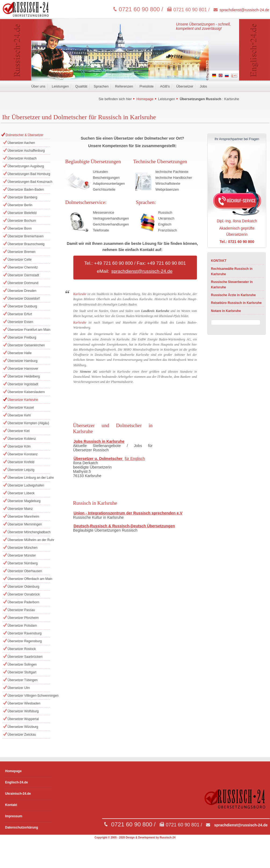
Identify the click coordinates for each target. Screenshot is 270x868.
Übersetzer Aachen (21, 143)
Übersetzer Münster (22, 555)
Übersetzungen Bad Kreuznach (29, 182)
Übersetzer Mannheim (23, 517)
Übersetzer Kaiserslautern (26, 392)
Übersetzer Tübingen (23, 680)
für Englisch (135, 459)
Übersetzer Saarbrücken (25, 657)
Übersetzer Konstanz (23, 454)
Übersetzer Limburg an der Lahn (29, 478)
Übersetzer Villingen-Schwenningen (29, 696)
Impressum (14, 816)
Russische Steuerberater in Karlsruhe (232, 285)
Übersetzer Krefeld (21, 462)
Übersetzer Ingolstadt (23, 384)
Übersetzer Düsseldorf (24, 299)
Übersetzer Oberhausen (25, 571)
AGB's (165, 86)
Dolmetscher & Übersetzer (25, 135)
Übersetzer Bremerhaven (26, 236)
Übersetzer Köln (19, 446)
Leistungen (60, 86)
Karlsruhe (232, 99)
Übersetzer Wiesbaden (24, 703)
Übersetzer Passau (21, 610)
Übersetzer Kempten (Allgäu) (28, 423)
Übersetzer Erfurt (20, 314)
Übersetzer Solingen (22, 664)
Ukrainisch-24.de (18, 794)
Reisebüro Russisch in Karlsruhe (236, 303)
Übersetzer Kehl (19, 415)
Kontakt (11, 805)
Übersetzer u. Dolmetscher (99, 459)
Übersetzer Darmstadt (23, 275)
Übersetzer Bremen (21, 252)
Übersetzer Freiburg (22, 337)
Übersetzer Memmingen (25, 524)
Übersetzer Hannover (23, 369)
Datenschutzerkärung (22, 827)
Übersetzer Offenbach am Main (29, 579)
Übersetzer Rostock (22, 649)
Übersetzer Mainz (20, 509)
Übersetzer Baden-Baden (26, 190)
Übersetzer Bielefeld (22, 213)
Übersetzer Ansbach (22, 158)
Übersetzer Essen (20, 322)
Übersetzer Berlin (20, 205)
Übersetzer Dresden (22, 291)
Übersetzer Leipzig (21, 470)
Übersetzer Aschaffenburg (26, 151)
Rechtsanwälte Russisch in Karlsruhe (232, 271)
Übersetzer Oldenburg (23, 587)
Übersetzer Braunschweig (26, 244)
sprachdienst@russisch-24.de (244, 10)
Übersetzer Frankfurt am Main (29, 330)
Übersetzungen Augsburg (26, 166)
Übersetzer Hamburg (22, 361)
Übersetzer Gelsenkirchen (26, 345)
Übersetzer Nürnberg (23, 563)
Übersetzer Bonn (20, 228)
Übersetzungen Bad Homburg (29, 174)
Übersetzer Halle (19, 353)
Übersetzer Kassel (21, 408)
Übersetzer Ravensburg (25, 633)
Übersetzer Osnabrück (24, 594)
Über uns (38, 86)
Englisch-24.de (17, 782)
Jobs (203, 86)
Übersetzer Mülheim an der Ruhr (29, 540)
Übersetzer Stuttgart (22, 672)
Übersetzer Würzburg (23, 727)
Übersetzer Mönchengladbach (29, 532)
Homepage (145, 99)
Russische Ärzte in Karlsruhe (233, 295)
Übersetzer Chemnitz (23, 267)
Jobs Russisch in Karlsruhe (99, 441)
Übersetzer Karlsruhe (23, 400)
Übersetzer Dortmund (23, 283)
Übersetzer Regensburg (25, 641)
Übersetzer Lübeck (21, 493)
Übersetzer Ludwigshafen (26, 485)
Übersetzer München (22, 548)
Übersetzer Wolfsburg (23, 711)
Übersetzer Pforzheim (23, 618)
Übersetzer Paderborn (23, 602)
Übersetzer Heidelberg (24, 376)
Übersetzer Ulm (19, 688)
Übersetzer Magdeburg (24, 501)
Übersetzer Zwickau (22, 735)
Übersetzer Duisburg (22, 306)
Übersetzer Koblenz (22, 439)
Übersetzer (185, 86)
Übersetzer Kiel (19, 431)
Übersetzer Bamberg (22, 197)
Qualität (81, 86)
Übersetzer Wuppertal (23, 719)
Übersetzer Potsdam (22, 626)
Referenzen (124, 86)
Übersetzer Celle (19, 260)
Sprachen (101, 86)
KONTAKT (219, 261)
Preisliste (147, 86)
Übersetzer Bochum (22, 221)
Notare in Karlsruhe (226, 311)
